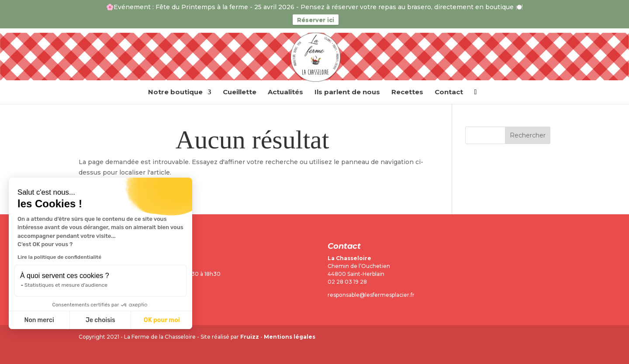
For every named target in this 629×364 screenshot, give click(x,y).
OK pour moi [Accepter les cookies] (162, 320)
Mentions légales (290, 337)
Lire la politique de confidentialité (59, 257)
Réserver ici (316, 20)
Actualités (285, 93)
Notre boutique (175, 93)
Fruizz (250, 337)
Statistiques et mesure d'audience (66, 285)
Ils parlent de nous (347, 93)
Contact (449, 93)
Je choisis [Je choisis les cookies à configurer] (100, 320)
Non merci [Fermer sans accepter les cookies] (39, 320)
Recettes (407, 93)
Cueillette (240, 93)
